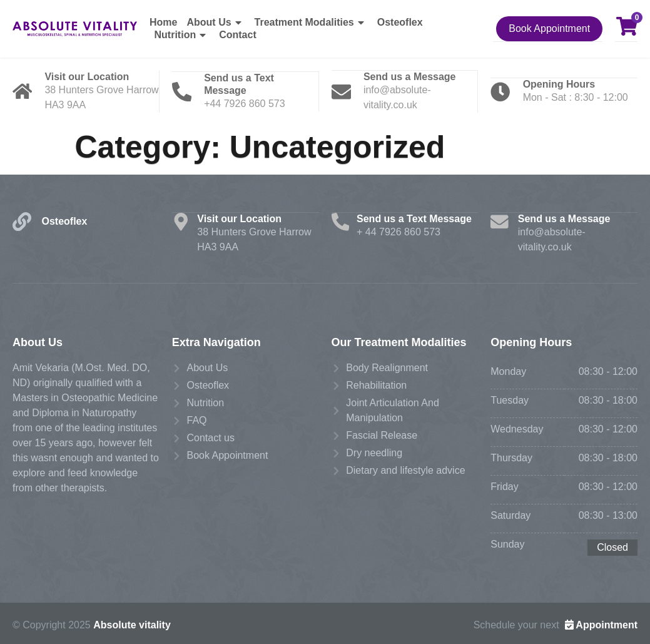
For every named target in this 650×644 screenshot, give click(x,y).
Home (163, 22)
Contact (238, 35)
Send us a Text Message (415, 217)
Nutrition (182, 35)
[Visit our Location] (23, 91)
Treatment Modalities (311, 23)
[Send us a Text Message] (183, 91)
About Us (216, 23)
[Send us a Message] (342, 91)
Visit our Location (89, 75)
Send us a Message (412, 75)
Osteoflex (400, 22)
